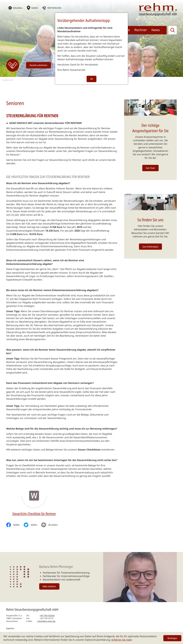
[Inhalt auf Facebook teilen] (15, 525)
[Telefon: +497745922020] (47, 616)
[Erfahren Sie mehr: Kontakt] (13, 65)
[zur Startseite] (158, 10)
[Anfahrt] (32, 8)
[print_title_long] (52, 525)
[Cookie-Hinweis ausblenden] (172, 638)
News (156, 30)
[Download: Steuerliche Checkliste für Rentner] (34, 500)
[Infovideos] (15, 8)
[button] (52, 8)
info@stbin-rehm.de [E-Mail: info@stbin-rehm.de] (46, 621)
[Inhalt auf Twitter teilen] (32, 525)
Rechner (141, 30)
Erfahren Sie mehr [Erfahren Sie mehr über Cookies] (122, 640)
